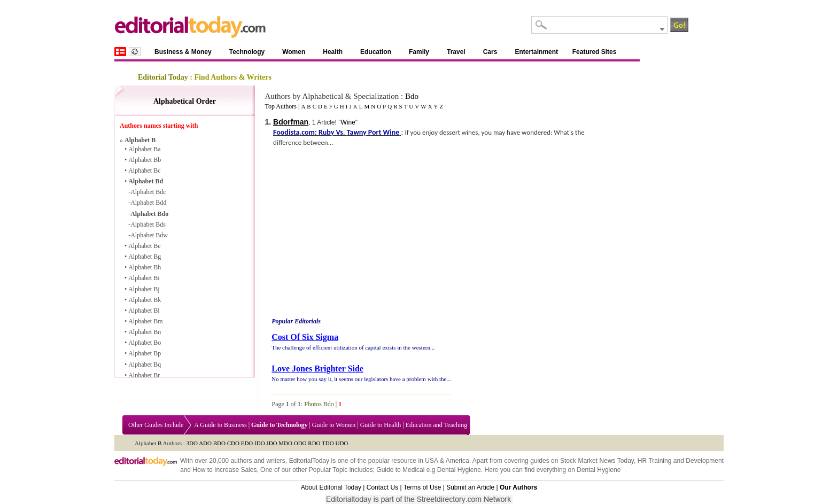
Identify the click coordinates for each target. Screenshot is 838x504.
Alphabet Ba (144, 149)
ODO (300, 443)
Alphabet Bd (146, 181)
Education (376, 52)
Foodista (286, 132)
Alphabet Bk (145, 300)
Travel (456, 52)
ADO (205, 443)
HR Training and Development (681, 461)
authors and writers (258, 461)
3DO (192, 443)
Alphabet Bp (145, 353)
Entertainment (536, 52)
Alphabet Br (144, 375)
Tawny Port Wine (373, 132)
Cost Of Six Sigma (305, 337)
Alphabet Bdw (149, 235)
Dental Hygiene (459, 470)
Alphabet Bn (145, 332)
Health (333, 52)
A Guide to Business (220, 425)
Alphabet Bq (145, 365)
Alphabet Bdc (148, 192)
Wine (348, 122)
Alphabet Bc (144, 170)
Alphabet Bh (145, 267)
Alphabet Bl (144, 311)
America (457, 461)
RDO (314, 443)
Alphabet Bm (145, 321)
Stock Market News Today (597, 461)
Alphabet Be (144, 246)
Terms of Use (422, 487)
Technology (247, 52)
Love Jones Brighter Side (317, 369)
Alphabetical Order (185, 101)
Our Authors (518, 487)
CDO (233, 443)
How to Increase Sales (224, 470)
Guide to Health (381, 425)
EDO (247, 443)
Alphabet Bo (145, 343)
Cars (490, 52)
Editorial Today (163, 77)
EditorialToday (309, 461)
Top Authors (281, 106)
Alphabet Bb (145, 160)
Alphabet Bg (145, 257)
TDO (328, 443)
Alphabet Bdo (149, 214)
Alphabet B (140, 140)
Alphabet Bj (144, 289)
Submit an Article (470, 487)
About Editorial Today (331, 487)
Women (294, 52)
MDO (285, 443)
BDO (219, 443)
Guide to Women (334, 425)
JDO (271, 443)
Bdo (412, 96)
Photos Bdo (319, 404)
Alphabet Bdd (148, 203)
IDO (260, 443)
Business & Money (183, 52)
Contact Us (382, 487)
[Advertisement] (360, 234)
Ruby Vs (331, 132)
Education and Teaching (437, 425)
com (308, 132)
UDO (342, 443)
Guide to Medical (400, 470)
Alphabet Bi (144, 278)
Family (419, 52)
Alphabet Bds (148, 224)
